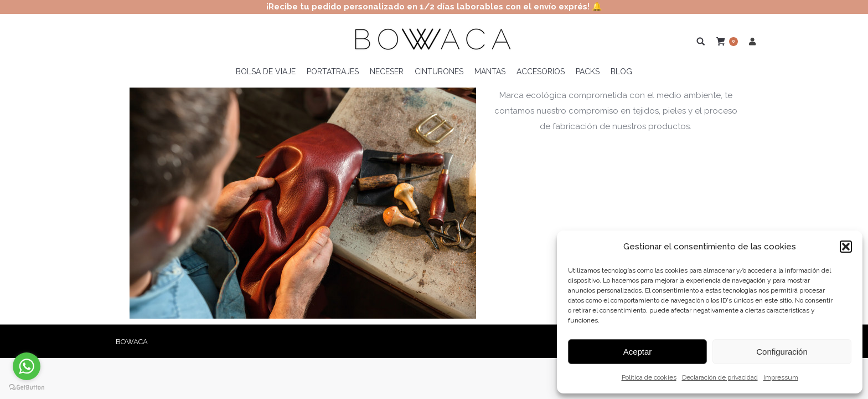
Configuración (782, 352)
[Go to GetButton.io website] (27, 388)
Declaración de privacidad (720, 377)
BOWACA (132, 342)
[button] (846, 247)
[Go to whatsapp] (27, 366)
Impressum (781, 377)
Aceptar (638, 352)
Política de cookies (649, 377)
